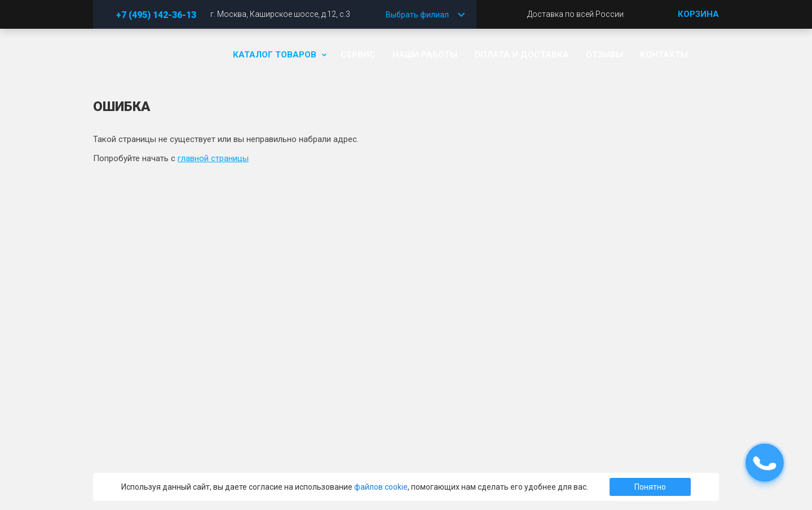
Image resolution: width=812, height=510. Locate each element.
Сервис (358, 55)
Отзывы (604, 55)
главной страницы (213, 158)
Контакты (664, 55)
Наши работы (425, 55)
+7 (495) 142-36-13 (156, 15)
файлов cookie (381, 487)
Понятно (650, 487)
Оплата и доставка (522, 55)
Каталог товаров (278, 55)
